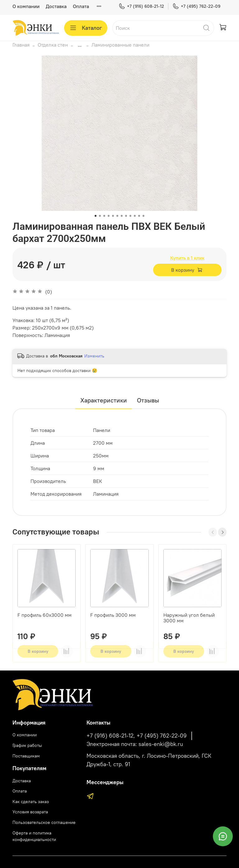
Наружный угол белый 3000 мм (189, 618)
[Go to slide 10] (135, 216)
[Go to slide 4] (109, 216)
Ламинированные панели (120, 45)
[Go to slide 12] (143, 216)
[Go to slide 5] (113, 216)
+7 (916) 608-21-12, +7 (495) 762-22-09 (137, 736)
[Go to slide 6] (117, 216)
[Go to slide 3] (104, 216)
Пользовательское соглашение (44, 822)
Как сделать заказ (31, 802)
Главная (21, 45)
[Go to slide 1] (96, 216)
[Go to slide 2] (100, 216)
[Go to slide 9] (130, 216)
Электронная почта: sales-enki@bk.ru (135, 744)
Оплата (81, 6)
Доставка (56, 6)
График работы (27, 745)
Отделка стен (53, 45)
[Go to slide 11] (139, 216)
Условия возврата (30, 812)
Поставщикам (26, 756)
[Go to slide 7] (122, 216)
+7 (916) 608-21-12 (141, 6)
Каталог (86, 28)
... (80, 45)
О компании (26, 6)
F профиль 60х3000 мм (45, 615)
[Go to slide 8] (126, 216)
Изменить (94, 356)
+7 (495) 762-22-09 (196, 6)
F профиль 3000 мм (113, 615)
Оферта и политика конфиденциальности (34, 836)
